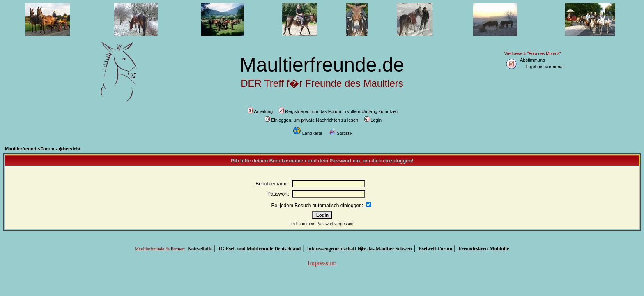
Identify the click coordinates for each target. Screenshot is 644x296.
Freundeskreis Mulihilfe (484, 249)
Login (373, 120)
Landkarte (308, 133)
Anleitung (260, 111)
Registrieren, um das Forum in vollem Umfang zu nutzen (338, 111)
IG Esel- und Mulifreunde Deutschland (260, 249)
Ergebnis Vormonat (545, 67)
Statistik (341, 133)
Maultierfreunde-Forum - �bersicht (43, 149)
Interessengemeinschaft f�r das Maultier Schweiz (360, 249)
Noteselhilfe (200, 249)
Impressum (322, 263)
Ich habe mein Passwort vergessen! (322, 224)
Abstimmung (532, 60)
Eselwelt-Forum (435, 249)
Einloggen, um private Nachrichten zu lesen (312, 120)
